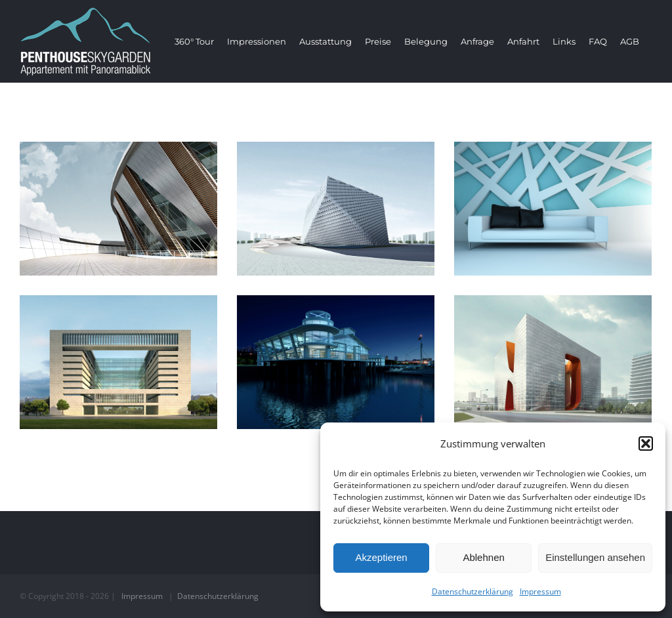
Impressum (540, 591)
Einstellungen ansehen (595, 557)
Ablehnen (483, 557)
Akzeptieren (381, 557)
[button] (646, 443)
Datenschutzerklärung (472, 591)
